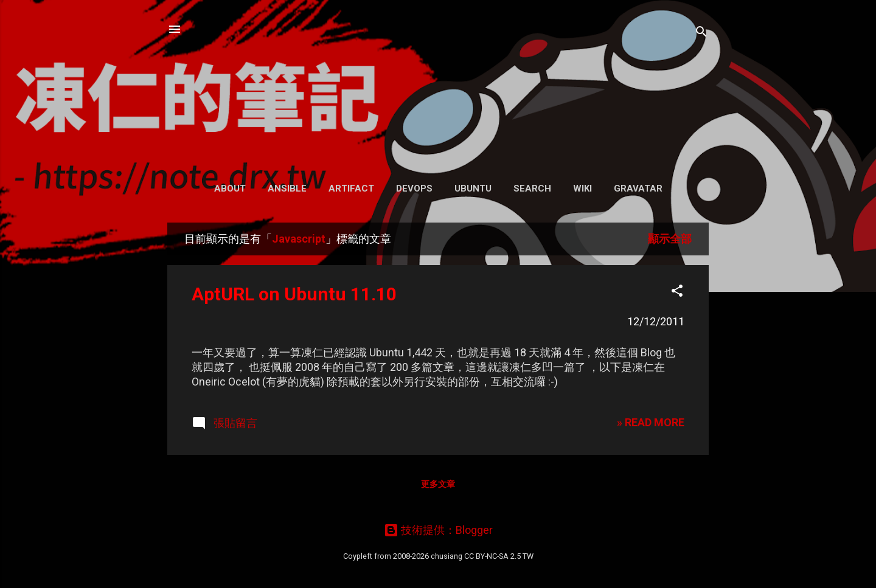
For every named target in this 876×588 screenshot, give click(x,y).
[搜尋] (701, 33)
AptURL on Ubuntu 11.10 (294, 294)
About (230, 189)
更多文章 (438, 484)
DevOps (414, 189)
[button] (677, 292)
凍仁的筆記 (438, 85)
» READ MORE (651, 422)
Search (532, 189)
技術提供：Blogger (438, 530)
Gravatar (638, 189)
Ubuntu (473, 189)
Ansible (287, 189)
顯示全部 (670, 239)
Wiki (582, 189)
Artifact (351, 189)
